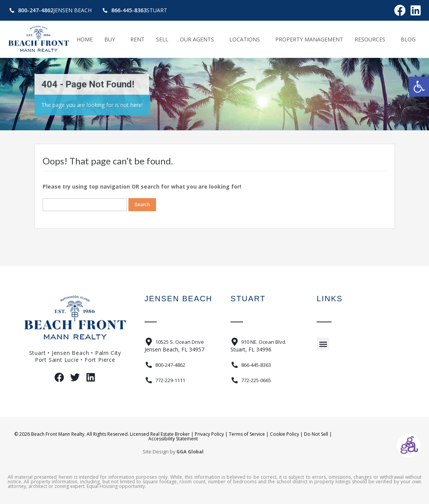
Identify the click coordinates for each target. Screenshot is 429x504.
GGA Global (190, 452)
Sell (162, 39)
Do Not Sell (316, 434)
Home (85, 39)
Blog (408, 39)
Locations (247, 39)
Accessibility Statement (173, 439)
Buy (112, 39)
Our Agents (199, 39)
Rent (137, 39)
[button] (419, 87)
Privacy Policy (209, 434)
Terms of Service (247, 434)
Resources (372, 39)
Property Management (309, 39)
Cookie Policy (284, 434)
